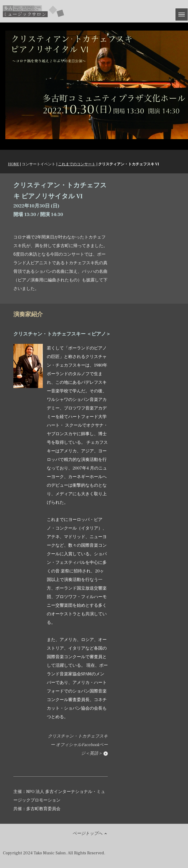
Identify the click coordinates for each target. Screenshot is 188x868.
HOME (14, 164)
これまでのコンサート (77, 164)
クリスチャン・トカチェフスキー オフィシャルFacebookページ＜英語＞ (78, 745)
